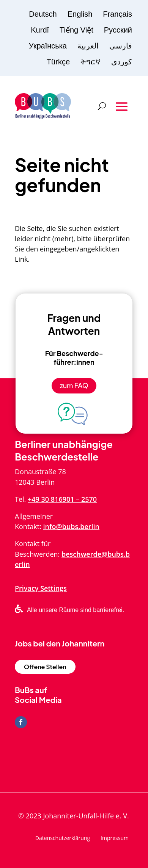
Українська (48, 46)
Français (117, 14)
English (80, 14)
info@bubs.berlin (71, 526)
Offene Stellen (45, 667)
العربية (88, 46)
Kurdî (40, 30)
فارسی (121, 46)
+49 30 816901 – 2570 (62, 499)
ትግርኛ (91, 62)
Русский (118, 30)
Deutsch (43, 14)
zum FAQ (74, 385)
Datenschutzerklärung (63, 838)
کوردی (122, 62)
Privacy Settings (41, 588)
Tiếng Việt (76, 30)
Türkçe (58, 62)
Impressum (115, 838)
